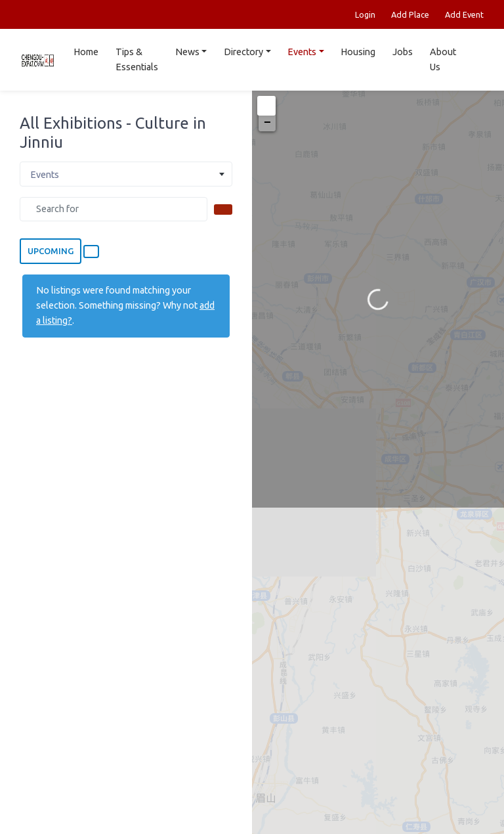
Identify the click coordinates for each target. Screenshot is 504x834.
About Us (443, 59)
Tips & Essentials (137, 59)
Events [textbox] (45, 175)
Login (365, 14)
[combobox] (126, 174)
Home (86, 52)
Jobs (403, 52)
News (187, 52)
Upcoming (51, 251)
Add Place (410, 14)
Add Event (464, 14)
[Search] (223, 209)
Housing (358, 52)
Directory (243, 52)
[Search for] (114, 209)
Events (302, 52)
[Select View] (91, 252)
